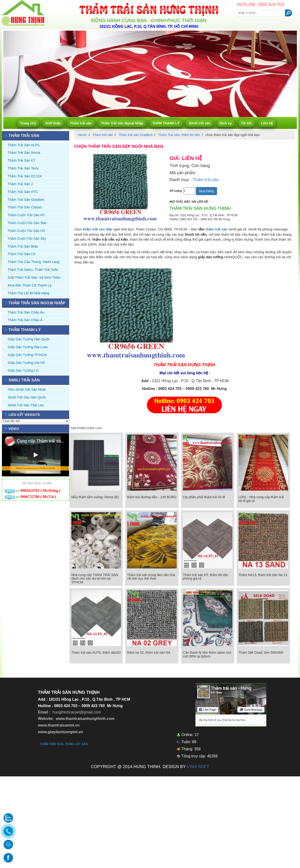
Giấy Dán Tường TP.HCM (27, 355)
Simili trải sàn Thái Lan (26, 405)
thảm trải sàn (217, 229)
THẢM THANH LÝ (166, 123)
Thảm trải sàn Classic (25, 207)
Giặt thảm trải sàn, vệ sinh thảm (34, 277)
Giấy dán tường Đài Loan (28, 347)
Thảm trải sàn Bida (23, 246)
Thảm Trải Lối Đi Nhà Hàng (29, 293)
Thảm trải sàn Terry (23, 168)
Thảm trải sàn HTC (23, 192)
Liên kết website (24, 415)
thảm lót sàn (76, 744)
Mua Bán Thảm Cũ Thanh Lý (30, 285)
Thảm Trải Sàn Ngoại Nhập (122, 123)
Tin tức (246, 123)
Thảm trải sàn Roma (24, 153)
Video (14, 429)
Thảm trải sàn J (20, 184)
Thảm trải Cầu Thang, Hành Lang (34, 262)
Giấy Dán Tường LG (23, 371)
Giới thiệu (53, 123)
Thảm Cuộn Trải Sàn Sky (27, 239)
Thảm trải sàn (81, 123)
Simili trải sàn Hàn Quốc (27, 397)
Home (82, 135)
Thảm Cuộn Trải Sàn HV (27, 231)
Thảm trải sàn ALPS (24, 145)
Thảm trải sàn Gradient (26, 200)
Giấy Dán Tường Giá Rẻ (26, 363)
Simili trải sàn (200, 123)
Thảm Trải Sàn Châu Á (25, 320)
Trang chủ (28, 123)
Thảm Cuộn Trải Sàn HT (26, 215)
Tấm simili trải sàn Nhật (27, 389)
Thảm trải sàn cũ (22, 254)
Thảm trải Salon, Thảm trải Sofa (33, 270)
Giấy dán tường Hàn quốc (29, 339)
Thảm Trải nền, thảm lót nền (179, 135)
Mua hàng (206, 191)
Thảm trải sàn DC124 (25, 176)
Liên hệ (267, 123)
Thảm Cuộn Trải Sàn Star (27, 223)
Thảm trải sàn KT (22, 160)
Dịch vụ (226, 123)
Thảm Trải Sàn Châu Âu (26, 312)
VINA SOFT (198, 767)
